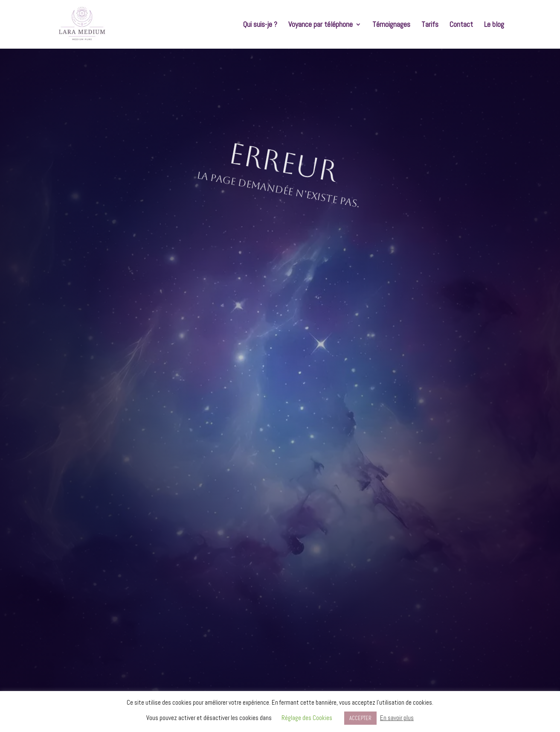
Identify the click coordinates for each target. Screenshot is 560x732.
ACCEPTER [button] (360, 718)
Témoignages (391, 25)
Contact (461, 25)
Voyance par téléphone (321, 25)
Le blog (494, 25)
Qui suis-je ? (260, 25)
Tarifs (430, 25)
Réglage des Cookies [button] (307, 718)
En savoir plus (397, 718)
